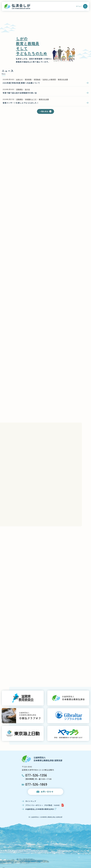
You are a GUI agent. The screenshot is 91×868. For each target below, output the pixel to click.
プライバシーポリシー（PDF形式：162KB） (45, 805)
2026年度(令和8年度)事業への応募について (21, 83)
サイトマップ (31, 801)
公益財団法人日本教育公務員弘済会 (41, 809)
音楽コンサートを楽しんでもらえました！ (21, 103)
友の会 (27, 89)
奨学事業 (28, 79)
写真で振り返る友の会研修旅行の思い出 (20, 93)
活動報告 (19, 89)
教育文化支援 (63, 79)
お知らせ (19, 79)
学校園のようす (31, 99)
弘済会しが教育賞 (49, 79)
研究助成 (37, 79)
